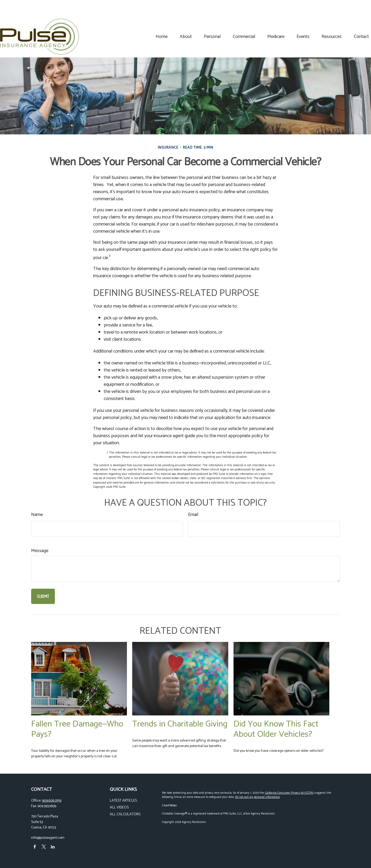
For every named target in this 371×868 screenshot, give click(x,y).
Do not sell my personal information (258, 797)
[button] (130, 21)
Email (193, 515)
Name (37, 515)
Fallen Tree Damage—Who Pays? (77, 729)
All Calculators (125, 814)
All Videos (119, 808)
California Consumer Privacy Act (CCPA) (289, 793)
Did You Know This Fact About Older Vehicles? (276, 729)
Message (40, 551)
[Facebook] (35, 847)
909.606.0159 (52, 801)
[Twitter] (44, 847)
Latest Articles (123, 801)
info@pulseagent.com (48, 838)
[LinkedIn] (53, 847)
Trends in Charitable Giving (180, 724)
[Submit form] (43, 596)
